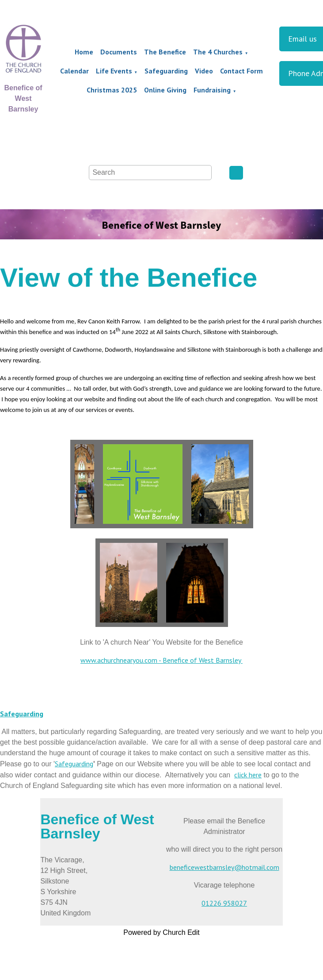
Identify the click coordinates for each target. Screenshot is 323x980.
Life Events (114, 71)
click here (248, 775)
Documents (119, 52)
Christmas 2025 (112, 90)
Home (84, 52)
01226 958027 (224, 903)
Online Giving (165, 90)
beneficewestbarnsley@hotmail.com (224, 867)
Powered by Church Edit (161, 932)
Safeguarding (166, 71)
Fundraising (212, 90)
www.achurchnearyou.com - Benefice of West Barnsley (161, 660)
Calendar (74, 71)
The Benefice (165, 52)
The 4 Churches (218, 52)
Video (204, 71)
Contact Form (241, 71)
